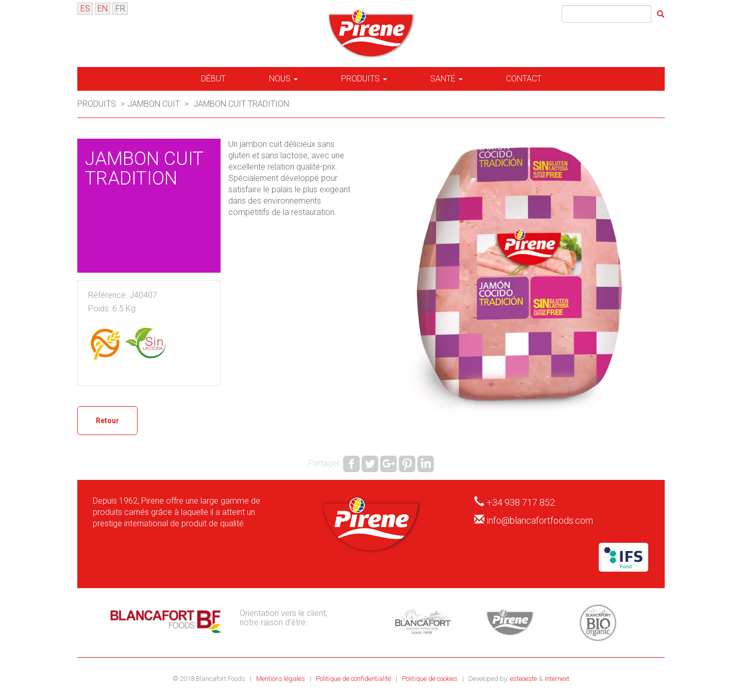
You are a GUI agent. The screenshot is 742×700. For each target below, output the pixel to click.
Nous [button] (283, 79)
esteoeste (524, 679)
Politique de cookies (431, 679)
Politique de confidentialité (354, 679)
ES (85, 9)
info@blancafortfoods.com (540, 520)
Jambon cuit (154, 104)
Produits (98, 104)
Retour (107, 421)
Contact (524, 79)
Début (213, 79)
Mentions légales (281, 679)
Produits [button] (364, 79)
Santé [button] (446, 79)
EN (103, 9)
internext (557, 679)
